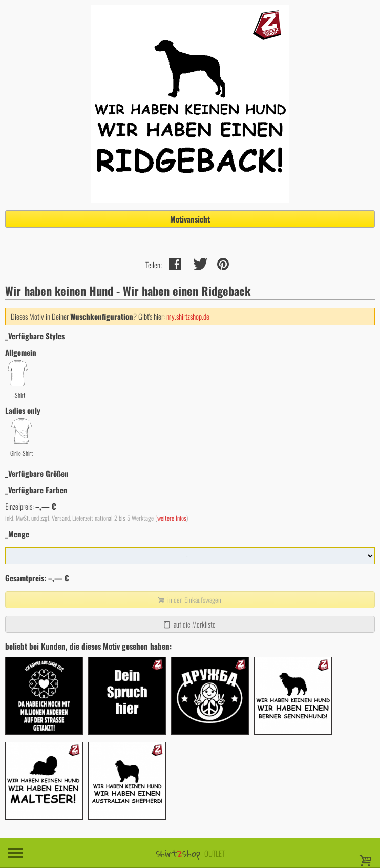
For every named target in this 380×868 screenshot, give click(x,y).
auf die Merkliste (189, 624)
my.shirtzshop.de (188, 316)
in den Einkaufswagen (189, 600)
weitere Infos (172, 518)
